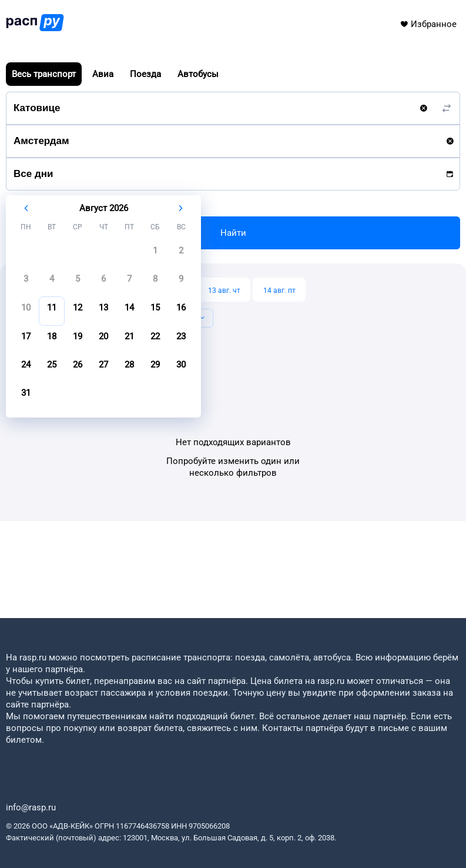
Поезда (145, 74)
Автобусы (198, 74)
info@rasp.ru (31, 807)
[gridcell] (155, 254)
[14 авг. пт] (279, 290)
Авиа (103, 74)
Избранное (428, 24)
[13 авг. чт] (224, 290)
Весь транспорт (44, 74)
